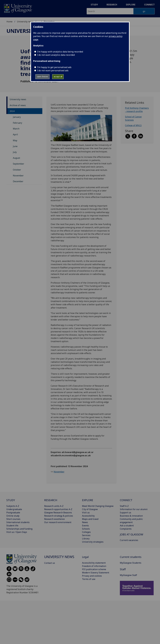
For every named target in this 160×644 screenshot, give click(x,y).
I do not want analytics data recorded (56, 55)
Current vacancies (129, 540)
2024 (12, 111)
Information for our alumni (134, 509)
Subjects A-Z (13, 506)
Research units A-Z (54, 506)
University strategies (93, 542)
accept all (58, 77)
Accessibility (88, 516)
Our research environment (58, 522)
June (15, 146)
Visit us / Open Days (17, 532)
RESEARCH (51, 500)
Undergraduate (14, 509)
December (18, 181)
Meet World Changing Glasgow (98, 506)
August (16, 158)
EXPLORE (88, 500)
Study (94, 5)
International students (18, 522)
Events (85, 526)
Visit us (86, 513)
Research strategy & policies (59, 516)
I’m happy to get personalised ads (54, 67)
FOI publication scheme (94, 569)
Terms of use (89, 579)
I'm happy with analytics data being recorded (60, 52)
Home (9, 22)
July (15, 152)
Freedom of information (94, 566)
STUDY (11, 500)
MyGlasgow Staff (128, 575)
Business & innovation (131, 516)
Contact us (50, 563)
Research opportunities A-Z (58, 509)
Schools (86, 529)
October (17, 170)
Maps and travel (90, 519)
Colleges (86, 532)
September (19, 164)
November (18, 176)
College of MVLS (133, 125)
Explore (131, 5)
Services (86, 535)
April (15, 134)
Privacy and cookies (92, 576)
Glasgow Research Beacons (58, 513)
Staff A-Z (124, 506)
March (16, 129)
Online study (13, 516)
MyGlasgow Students (131, 563)
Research (112, 5)
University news (25, 22)
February (17, 123)
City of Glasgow (90, 509)
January (17, 117)
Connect (149, 5)
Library (86, 539)
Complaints (126, 529)
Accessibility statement (94, 563)
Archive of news (18, 105)
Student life (12, 526)
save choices (43, 77)
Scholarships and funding (19, 529)
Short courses (13, 519)
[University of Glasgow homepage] (18, 8)
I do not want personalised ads (53, 70)
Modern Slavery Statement (96, 573)
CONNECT (126, 500)
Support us (125, 513)
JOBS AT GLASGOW (132, 534)
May (15, 140)
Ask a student (127, 526)
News (85, 522)
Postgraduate (13, 513)
